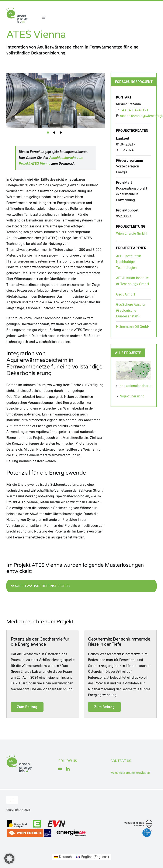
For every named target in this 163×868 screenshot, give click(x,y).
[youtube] (60, 769)
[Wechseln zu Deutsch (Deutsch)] (63, 857)
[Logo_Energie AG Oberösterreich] (71, 830)
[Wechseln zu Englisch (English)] (93, 857)
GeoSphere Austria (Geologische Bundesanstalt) (130, 310)
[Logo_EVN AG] (56, 821)
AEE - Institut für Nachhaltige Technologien (129, 262)
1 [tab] (48, 133)
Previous (3, 101)
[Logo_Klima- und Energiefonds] (147, 830)
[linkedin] (68, 769)
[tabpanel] (56, 101)
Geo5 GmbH (125, 294)
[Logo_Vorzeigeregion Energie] (138, 822)
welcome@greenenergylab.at (130, 773)
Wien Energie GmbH (131, 233)
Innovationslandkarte (135, 386)
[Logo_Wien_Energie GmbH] (29, 830)
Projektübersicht (131, 396)
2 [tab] (54, 133)
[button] (9, 859)
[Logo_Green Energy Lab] (17, 9)
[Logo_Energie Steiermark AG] (37, 821)
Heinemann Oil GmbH (133, 327)
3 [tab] (61, 133)
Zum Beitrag (27, 707)
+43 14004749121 (134, 110)
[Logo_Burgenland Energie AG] (17, 821)
